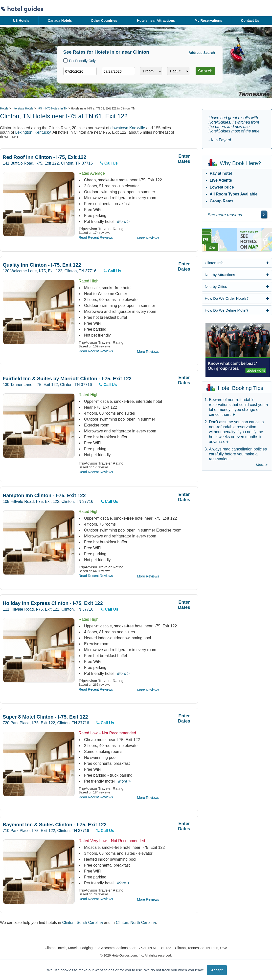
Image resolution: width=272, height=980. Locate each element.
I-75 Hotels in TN (56, 108)
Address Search (202, 53)
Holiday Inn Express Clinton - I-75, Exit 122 (53, 603)
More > (123, 222)
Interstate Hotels (23, 108)
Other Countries (104, 21)
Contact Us (250, 21)
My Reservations (208, 21)
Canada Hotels (60, 21)
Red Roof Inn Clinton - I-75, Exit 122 (45, 157)
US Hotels (21, 21)
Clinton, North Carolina (136, 923)
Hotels (4, 108)
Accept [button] (217, 970)
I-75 (39, 108)
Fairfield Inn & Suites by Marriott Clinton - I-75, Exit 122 (67, 379)
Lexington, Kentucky (33, 132)
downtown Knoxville (128, 128)
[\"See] (264, 214)
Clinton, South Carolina (82, 923)
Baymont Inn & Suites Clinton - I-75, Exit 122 (55, 825)
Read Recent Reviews (96, 237)
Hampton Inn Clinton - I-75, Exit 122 (44, 496)
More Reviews (148, 238)
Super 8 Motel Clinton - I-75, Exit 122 (45, 717)
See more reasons (225, 215)
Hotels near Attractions (156, 21)
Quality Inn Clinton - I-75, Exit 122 (42, 265)
